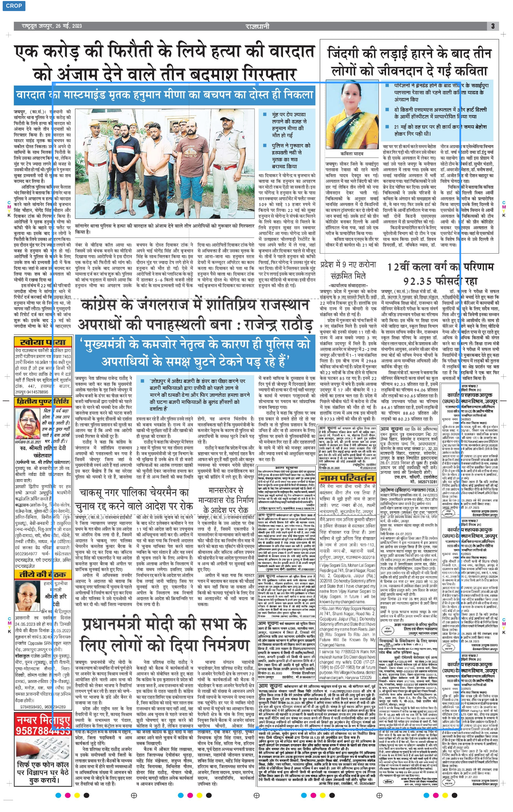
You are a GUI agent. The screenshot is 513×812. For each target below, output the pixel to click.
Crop (14, 6)
